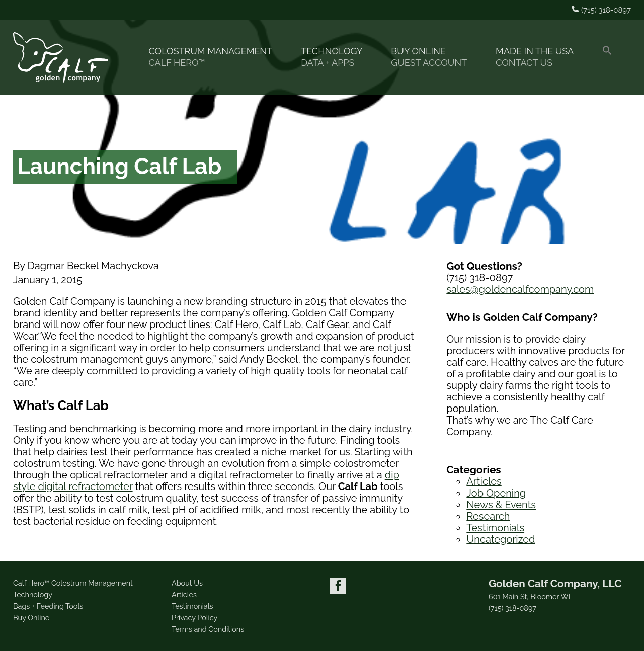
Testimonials (495, 528)
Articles (484, 481)
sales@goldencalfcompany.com (520, 289)
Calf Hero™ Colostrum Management (73, 583)
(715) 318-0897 (512, 608)
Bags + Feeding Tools (48, 606)
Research (488, 516)
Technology (336, 57)
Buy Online (433, 57)
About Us (187, 583)
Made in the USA (539, 57)
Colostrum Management (215, 57)
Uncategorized (501, 539)
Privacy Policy (194, 618)
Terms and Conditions (208, 629)
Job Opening (496, 493)
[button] (612, 57)
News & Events (501, 505)
